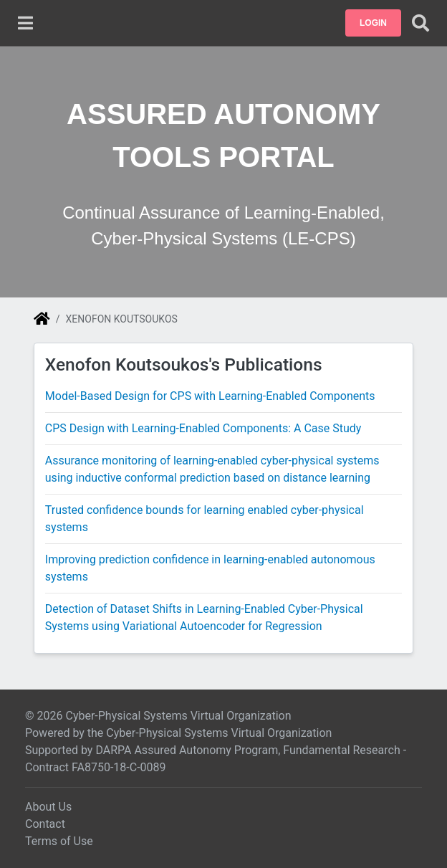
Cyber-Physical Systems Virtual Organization (219, 733)
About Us (48, 807)
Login (373, 23)
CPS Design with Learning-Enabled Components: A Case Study (203, 428)
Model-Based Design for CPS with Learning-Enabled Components (210, 396)
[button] (373, 23)
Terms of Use (59, 841)
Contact (45, 824)
